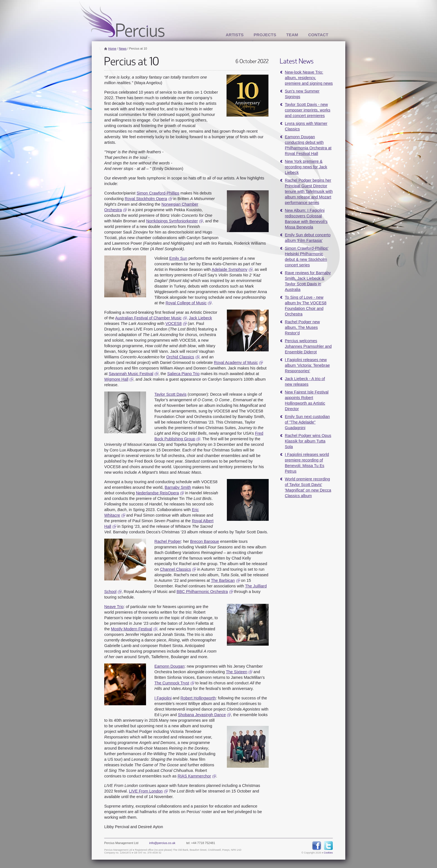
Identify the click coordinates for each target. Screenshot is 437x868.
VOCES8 (173, 324)
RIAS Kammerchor (194, 776)
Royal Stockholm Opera (146, 199)
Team (292, 35)
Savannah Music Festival (131, 374)
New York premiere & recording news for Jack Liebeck (306, 167)
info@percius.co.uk (162, 843)
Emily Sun (178, 258)
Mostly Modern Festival (132, 629)
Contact (318, 35)
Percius (122, 19)
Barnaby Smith (178, 487)
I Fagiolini (163, 698)
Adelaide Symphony (230, 269)
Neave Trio (114, 607)
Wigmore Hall (116, 379)
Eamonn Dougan (169, 666)
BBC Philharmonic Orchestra (202, 592)
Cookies (328, 853)
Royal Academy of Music (236, 363)
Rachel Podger (168, 541)
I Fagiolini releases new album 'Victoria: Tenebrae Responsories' (307, 365)
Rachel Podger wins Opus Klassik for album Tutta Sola (308, 441)
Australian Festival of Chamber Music (148, 318)
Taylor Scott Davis (170, 394)
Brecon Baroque (205, 541)
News (123, 48)
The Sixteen (237, 672)
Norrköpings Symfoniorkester (172, 221)
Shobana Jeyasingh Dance (202, 715)
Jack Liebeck (201, 318)
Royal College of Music (186, 303)
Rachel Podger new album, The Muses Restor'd (302, 327)
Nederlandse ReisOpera (157, 493)
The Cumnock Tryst (172, 683)
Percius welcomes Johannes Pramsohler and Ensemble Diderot (308, 346)
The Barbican (223, 580)
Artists (235, 35)
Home (112, 48)
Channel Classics (175, 569)
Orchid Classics (180, 357)
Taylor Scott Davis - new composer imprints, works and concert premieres (308, 110)
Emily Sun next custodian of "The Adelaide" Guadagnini (307, 422)
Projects (265, 35)
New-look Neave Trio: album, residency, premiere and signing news (309, 78)
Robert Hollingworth (198, 698)
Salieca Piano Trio (183, 374)
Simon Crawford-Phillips (158, 193)
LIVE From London (146, 791)
